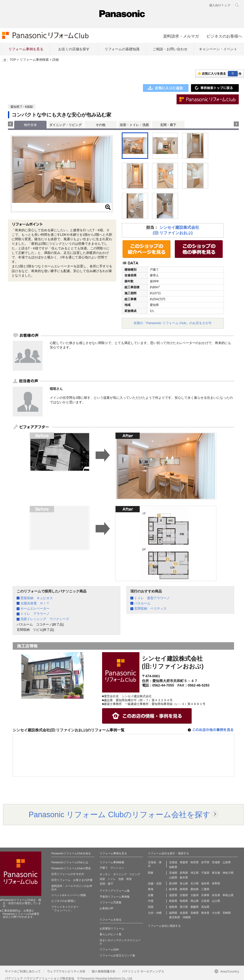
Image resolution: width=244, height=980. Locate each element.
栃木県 (184, 877)
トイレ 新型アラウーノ (152, 598)
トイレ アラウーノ (35, 614)
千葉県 (205, 873)
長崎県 (195, 913)
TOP (13, 60)
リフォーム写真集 (111, 902)
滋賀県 (173, 895)
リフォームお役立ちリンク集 (117, 955)
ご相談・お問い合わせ (170, 49)
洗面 (121, 879)
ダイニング (120, 874)
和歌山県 (228, 895)
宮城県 (216, 862)
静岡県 (184, 889)
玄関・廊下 (168, 125)
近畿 (151, 895)
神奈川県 (228, 873)
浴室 (102, 879)
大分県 (216, 913)
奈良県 (216, 895)
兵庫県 (205, 895)
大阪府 (195, 895)
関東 (151, 873)
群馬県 (184, 873)
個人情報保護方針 (104, 971)
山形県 (227, 862)
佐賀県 (184, 913)
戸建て (104, 868)
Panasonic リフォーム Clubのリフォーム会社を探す (120, 814)
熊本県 (205, 913)
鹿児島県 (175, 917)
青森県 (184, 862)
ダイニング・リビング (65, 125)
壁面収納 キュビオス (37, 598)
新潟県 (173, 883)
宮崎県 (227, 913)
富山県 (184, 883)
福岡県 (173, 913)
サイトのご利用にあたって (23, 971)
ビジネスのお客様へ (224, 36)
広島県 (205, 901)
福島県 (173, 867)
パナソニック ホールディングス (143, 971)
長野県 (216, 883)
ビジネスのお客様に (64, 901)
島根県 (184, 901)
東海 (151, 889)
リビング (135, 874)
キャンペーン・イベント (218, 49)
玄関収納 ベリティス (150, 608)
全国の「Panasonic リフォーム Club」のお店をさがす (173, 323)
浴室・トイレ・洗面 (134, 125)
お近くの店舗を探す (74, 49)
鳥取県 (173, 901)
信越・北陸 (155, 883)
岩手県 (205, 862)
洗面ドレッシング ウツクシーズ (45, 619)
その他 (100, 125)
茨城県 (173, 873)
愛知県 (195, 889)
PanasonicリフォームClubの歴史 (71, 868)
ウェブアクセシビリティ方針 (66, 971)
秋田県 (195, 862)
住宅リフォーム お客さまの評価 (72, 880)
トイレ (112, 879)
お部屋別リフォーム (112, 928)
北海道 (173, 862)
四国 (151, 907)
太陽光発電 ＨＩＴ (35, 603)
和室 (129, 879)
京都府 (184, 895)
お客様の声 (106, 908)
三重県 (205, 889)
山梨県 (173, 877)
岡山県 (195, 901)
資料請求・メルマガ (181, 36)
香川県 (184, 907)
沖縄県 (187, 917)
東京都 (216, 873)
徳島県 (173, 907)
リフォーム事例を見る (26, 49)
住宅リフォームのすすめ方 (68, 874)
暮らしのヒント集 (111, 934)
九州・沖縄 (155, 913)
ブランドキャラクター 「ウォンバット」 (65, 909)
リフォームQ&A (109, 949)
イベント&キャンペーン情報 (69, 895)
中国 (151, 901)
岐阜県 (173, 889)
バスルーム (142, 603)
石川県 (195, 883)
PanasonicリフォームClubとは (70, 862)
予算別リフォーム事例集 (115, 897)
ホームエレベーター (35, 608)
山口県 (216, 901)
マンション (117, 868)
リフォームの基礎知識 (122, 49)
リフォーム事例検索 (34, 60)
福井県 (205, 883)
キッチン (105, 874)
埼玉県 (195, 873)
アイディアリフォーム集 (115, 891)
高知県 (205, 907)
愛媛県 (195, 907)
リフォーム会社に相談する (164, 926)
